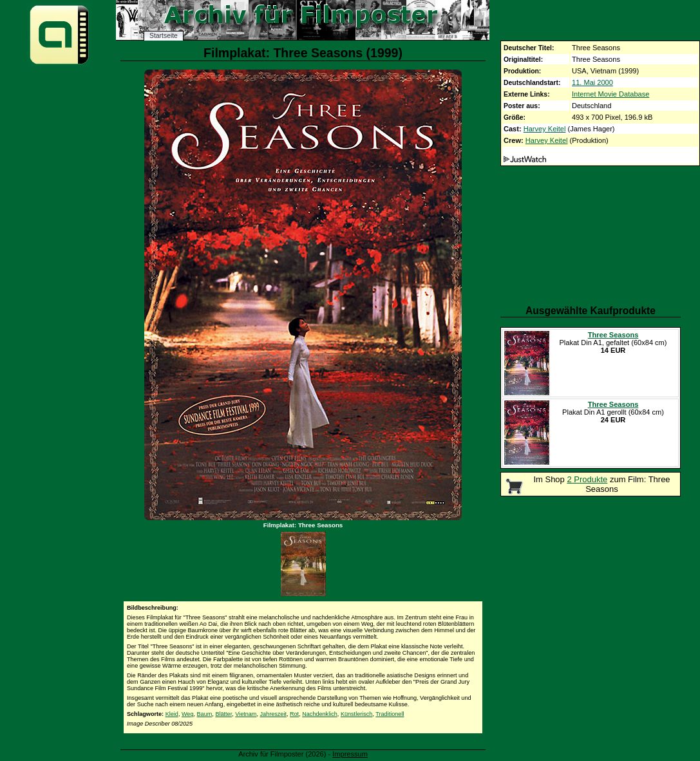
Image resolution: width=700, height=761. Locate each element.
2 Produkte (587, 479)
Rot (294, 714)
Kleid (172, 714)
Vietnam (246, 714)
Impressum (350, 754)
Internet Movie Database (610, 94)
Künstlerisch (357, 714)
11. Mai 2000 (592, 82)
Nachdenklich (320, 714)
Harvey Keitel (545, 129)
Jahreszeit (273, 714)
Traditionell (390, 714)
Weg (188, 714)
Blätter (223, 714)
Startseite (164, 36)
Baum (205, 714)
